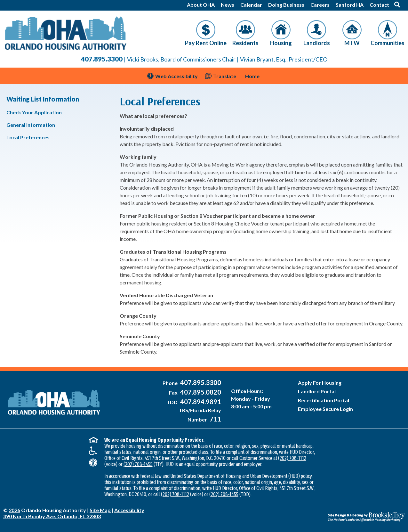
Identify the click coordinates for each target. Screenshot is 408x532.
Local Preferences (28, 137)
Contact (379, 5)
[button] (397, 4)
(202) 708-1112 (292, 458)
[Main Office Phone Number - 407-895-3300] (200, 383)
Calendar (251, 5)
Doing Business (286, 5)
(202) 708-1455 (138, 464)
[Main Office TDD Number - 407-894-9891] (200, 402)
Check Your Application (34, 112)
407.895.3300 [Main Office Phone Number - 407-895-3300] (102, 59)
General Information (31, 125)
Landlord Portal (317, 391)
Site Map (100, 510)
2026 (14, 510)
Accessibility (129, 510)
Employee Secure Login (325, 409)
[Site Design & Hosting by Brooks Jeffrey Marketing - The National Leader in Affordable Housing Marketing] (355, 512)
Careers (320, 5)
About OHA (201, 5)
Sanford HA (350, 5)
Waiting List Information (43, 99)
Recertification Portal (324, 400)
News (228, 5)
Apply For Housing (320, 383)
